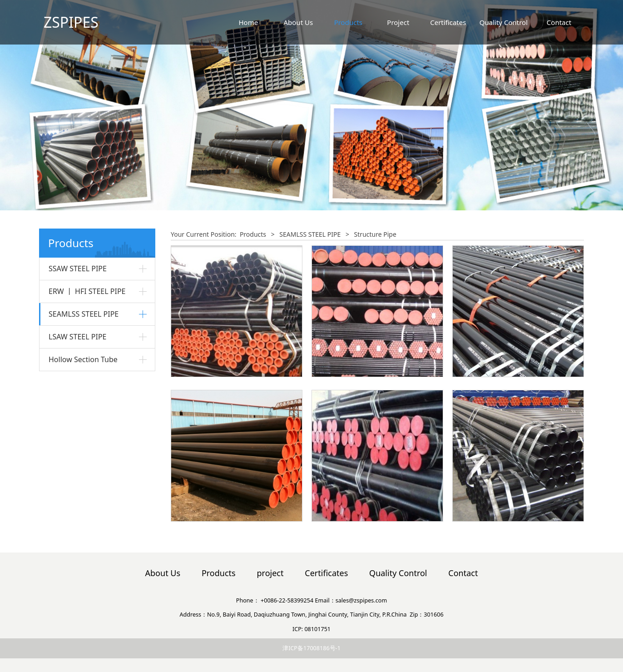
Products (348, 22)
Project (398, 22)
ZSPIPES (71, 22)
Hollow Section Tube (83, 359)
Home (248, 22)
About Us (299, 22)
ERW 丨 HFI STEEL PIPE (87, 291)
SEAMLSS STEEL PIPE (84, 314)
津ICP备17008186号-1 (311, 648)
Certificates (448, 22)
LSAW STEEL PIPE (78, 337)
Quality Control (504, 22)
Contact (559, 22)
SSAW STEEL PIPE (78, 269)
